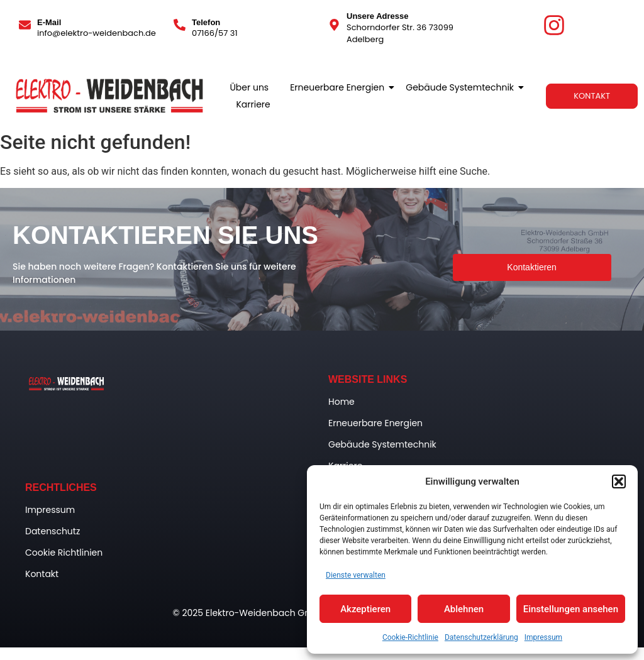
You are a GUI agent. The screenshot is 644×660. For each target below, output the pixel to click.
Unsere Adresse (378, 16)
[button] (619, 481)
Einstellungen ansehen (571, 609)
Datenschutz (53, 531)
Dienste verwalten (356, 575)
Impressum (543, 637)
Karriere (253, 104)
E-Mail (49, 22)
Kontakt (42, 574)
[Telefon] (180, 26)
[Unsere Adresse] (334, 26)
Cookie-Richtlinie (410, 637)
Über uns (249, 87)
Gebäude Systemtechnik (462, 87)
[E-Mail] (25, 26)
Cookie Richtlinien (64, 553)
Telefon (206, 22)
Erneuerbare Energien (339, 87)
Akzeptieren (365, 609)
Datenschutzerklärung (481, 637)
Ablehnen (464, 609)
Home (341, 402)
